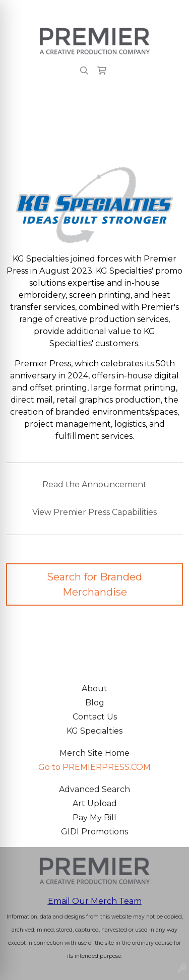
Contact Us (95, 717)
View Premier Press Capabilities (94, 512)
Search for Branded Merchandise (94, 584)
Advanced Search (94, 789)
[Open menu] (169, 105)
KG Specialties (94, 731)
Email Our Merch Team (95, 901)
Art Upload (95, 803)
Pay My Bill (94, 818)
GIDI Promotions (94, 832)
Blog (95, 703)
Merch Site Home (94, 753)
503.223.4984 (35, 11)
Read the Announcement (94, 484)
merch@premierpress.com (122, 11)
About (94, 689)
